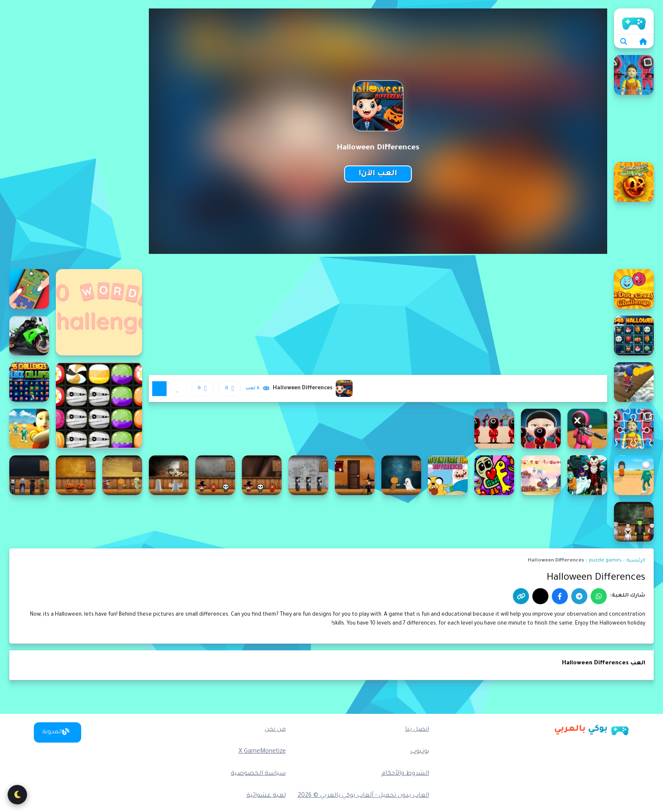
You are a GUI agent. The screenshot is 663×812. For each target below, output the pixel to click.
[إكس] (540, 596)
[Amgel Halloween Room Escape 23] (76, 475)
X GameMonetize (262, 752)
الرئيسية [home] (634, 21)
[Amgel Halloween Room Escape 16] (401, 475)
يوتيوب (420, 752)
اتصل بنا (417, 730)
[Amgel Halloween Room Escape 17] (355, 475)
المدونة (56, 732)
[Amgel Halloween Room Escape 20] (215, 475)
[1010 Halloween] (99, 405)
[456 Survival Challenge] (29, 429)
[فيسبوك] (560, 596)
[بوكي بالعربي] (592, 729)
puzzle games (605, 561)
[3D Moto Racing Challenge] (29, 336)
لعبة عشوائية (266, 796)
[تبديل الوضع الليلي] (17, 795)
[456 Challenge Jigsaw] (634, 429)
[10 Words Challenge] (99, 312)
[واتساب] (599, 596)
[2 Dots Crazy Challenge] (634, 289)
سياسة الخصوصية (258, 774)
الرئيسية (636, 561)
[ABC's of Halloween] (541, 475)
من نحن (275, 730)
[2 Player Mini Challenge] (29, 289)
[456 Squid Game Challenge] (494, 429)
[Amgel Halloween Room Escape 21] (169, 475)
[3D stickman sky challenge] (634, 382)
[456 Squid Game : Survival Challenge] (541, 429)
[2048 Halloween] (634, 336)
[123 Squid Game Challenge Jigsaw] (634, 75)
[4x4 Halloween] (587, 475)
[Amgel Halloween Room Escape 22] (122, 475)
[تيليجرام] (579, 596)
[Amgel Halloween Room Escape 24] (29, 475)
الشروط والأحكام (405, 774)
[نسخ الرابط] (521, 596)
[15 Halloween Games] (634, 182)
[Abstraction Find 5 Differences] (494, 475)
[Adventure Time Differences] (448, 475)
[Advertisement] (76, 135)
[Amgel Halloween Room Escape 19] (262, 475)
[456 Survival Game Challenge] (634, 475)
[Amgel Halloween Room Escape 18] (308, 475)
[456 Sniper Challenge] (587, 429)
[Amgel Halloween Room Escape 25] (634, 522)
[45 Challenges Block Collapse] (29, 382)
